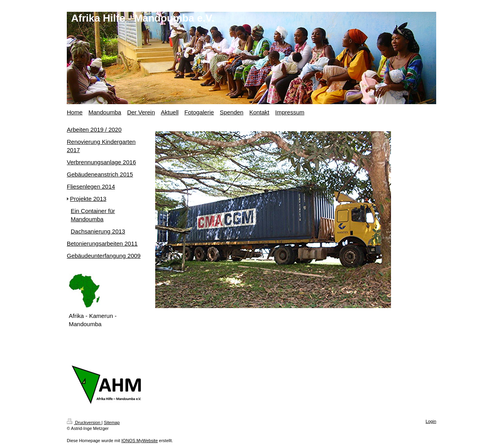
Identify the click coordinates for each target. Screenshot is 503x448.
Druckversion (84, 422)
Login (431, 421)
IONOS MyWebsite (140, 441)
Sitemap (112, 422)
